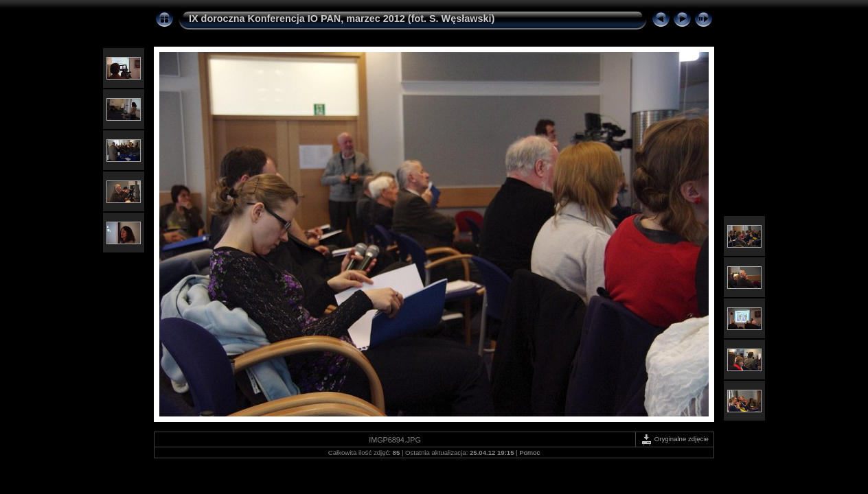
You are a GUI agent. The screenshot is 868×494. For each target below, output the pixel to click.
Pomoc (529, 452)
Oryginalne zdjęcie (675, 439)
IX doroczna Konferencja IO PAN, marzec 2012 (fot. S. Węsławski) (342, 19)
